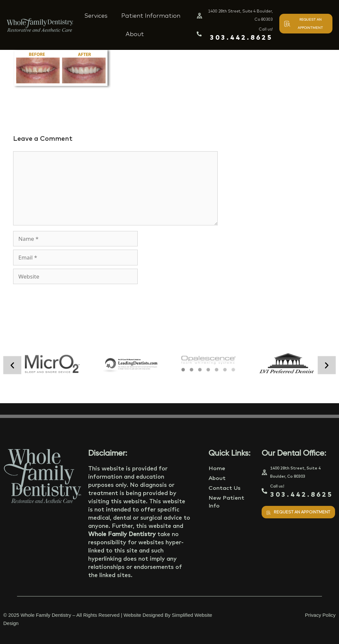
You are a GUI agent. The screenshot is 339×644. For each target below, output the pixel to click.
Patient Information (151, 16)
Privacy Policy (320, 615)
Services (96, 16)
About (135, 34)
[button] (12, 365)
